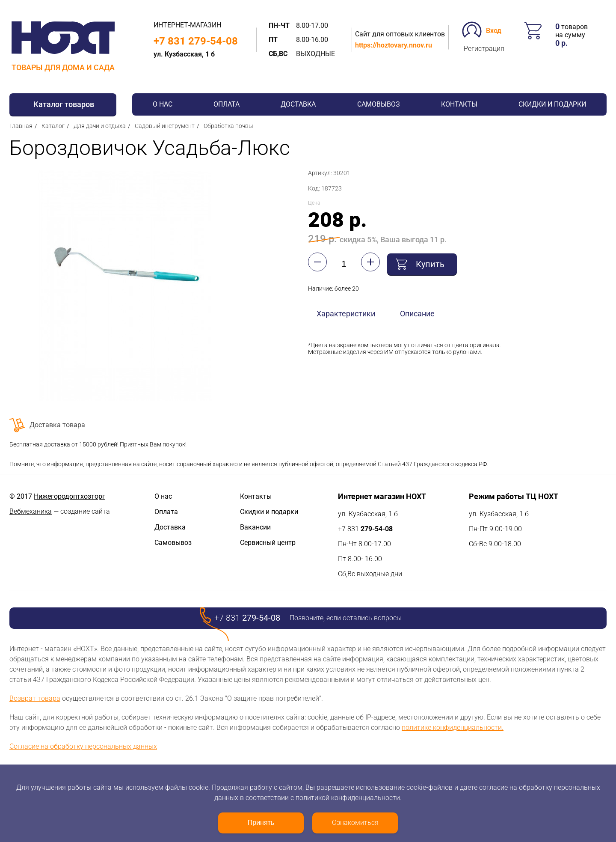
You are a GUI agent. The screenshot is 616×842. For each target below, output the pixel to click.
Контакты (459, 104)
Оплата (227, 104)
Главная (21, 126)
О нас (163, 104)
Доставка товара (57, 425)
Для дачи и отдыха (100, 126)
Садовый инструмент (165, 126)
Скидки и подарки (552, 104)
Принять (261, 823)
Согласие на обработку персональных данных (83, 746)
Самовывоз (379, 104)
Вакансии (255, 527)
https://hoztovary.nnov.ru (394, 45)
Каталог (53, 126)
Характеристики (346, 312)
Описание (417, 312)
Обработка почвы (228, 126)
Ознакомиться (355, 823)
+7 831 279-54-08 (196, 41)
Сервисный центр (268, 543)
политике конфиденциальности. (453, 727)
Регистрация (484, 49)
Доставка (298, 104)
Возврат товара (35, 698)
